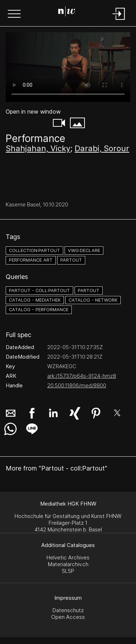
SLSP (68, 571)
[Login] (119, 20)
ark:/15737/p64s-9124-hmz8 (82, 376)
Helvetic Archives (68, 557)
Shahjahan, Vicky (38, 148)
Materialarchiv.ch (68, 564)
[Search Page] (67, 12)
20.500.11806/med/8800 (77, 385)
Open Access (68, 617)
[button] (14, 15)
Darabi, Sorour (102, 148)
